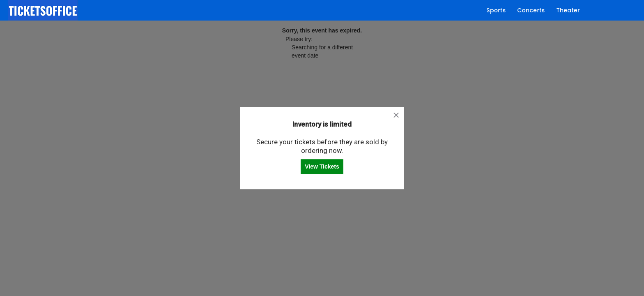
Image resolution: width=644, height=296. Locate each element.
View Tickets (322, 166)
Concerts (531, 10)
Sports (496, 10)
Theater (568, 10)
